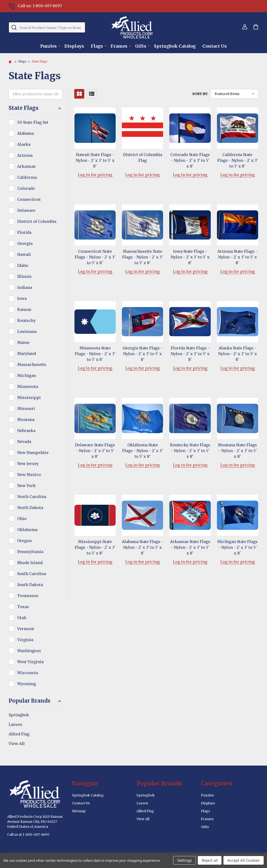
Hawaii (24, 254)
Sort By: (200, 94)
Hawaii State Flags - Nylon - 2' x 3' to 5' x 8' (95, 160)
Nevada (24, 442)
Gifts (141, 46)
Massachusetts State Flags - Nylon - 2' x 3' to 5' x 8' (142, 257)
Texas (23, 607)
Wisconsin (28, 673)
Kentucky (26, 320)
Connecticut (29, 199)
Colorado (26, 188)
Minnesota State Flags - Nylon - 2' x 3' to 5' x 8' (95, 354)
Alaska (24, 144)
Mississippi (29, 398)
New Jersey (28, 464)
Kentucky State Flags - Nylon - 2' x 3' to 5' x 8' (190, 451)
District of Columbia (37, 221)
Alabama (26, 133)
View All (17, 744)
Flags (97, 46)
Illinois (24, 276)
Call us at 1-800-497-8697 (28, 834)
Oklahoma (27, 530)
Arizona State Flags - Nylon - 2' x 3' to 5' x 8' (237, 257)
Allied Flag (19, 734)
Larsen (15, 724)
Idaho (23, 265)
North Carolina (32, 497)
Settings (185, 860)
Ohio (22, 519)
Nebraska (26, 431)
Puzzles (48, 46)
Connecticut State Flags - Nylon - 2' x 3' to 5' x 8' (95, 257)
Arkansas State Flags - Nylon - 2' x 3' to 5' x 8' (190, 547)
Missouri (26, 409)
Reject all (210, 860)
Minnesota (28, 386)
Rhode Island (30, 563)
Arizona (25, 155)
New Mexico (29, 475)
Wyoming (27, 684)
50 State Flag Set (33, 122)
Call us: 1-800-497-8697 (35, 6)
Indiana (25, 287)
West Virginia (30, 662)
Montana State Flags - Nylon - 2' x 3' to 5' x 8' (237, 451)
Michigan (27, 375)
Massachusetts (32, 364)
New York (26, 486)
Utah (22, 618)
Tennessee (28, 596)
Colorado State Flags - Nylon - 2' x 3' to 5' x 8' (190, 160)
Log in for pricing (95, 175)
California (27, 177)
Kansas (24, 309)
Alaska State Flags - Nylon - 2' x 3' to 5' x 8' (238, 354)
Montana (26, 420)
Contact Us (215, 46)
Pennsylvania (30, 552)
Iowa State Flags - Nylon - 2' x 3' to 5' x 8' (190, 257)
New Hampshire (33, 453)
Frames (119, 46)
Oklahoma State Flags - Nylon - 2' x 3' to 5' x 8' (142, 451)
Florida (24, 232)
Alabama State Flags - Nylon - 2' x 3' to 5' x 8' (142, 547)
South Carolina (32, 574)
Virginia (25, 640)
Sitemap (79, 811)
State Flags (36, 108)
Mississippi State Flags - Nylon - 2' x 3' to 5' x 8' (95, 547)
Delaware (26, 210)
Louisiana (27, 331)
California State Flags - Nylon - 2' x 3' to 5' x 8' (238, 160)
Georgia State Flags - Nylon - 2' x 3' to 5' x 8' (143, 354)
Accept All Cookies (244, 860)
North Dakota (30, 508)
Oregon (24, 541)
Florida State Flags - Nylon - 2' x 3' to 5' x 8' (190, 354)
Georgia (25, 243)
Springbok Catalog (175, 46)
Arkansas (26, 166)
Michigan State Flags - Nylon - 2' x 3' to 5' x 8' (237, 547)
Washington (29, 651)
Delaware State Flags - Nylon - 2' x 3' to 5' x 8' (95, 451)
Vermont (26, 629)
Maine (23, 342)
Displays (74, 46)
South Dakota (30, 585)
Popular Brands (36, 701)
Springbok (19, 715)
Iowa (22, 298)
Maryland (27, 353)
